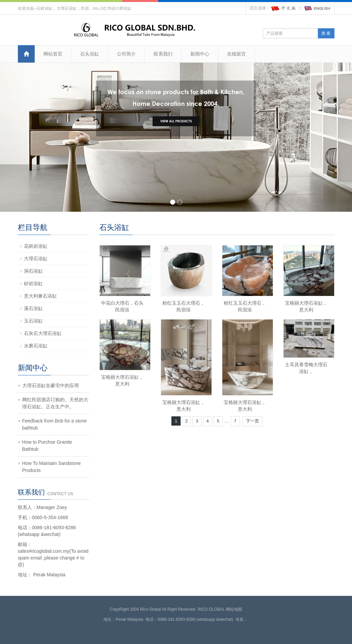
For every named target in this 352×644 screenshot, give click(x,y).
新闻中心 (200, 54)
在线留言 (236, 54)
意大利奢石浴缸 (40, 296)
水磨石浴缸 (36, 346)
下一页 (252, 421)
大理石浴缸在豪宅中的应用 (51, 385)
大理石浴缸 (36, 259)
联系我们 (163, 54)
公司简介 (126, 54)
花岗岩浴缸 (36, 246)
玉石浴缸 (33, 321)
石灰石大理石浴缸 (43, 333)
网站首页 (53, 54)
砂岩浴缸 (33, 283)
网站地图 (234, 609)
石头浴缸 (90, 54)
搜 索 (326, 33)
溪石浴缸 (33, 308)
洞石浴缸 (33, 271)
